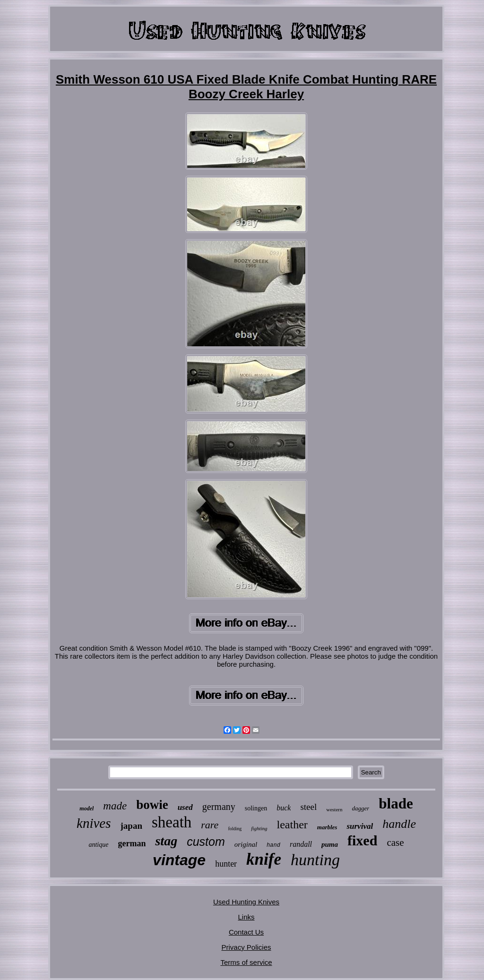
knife (264, 859)
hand (273, 845)
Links (246, 917)
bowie (152, 805)
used (185, 807)
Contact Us (246, 932)
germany (219, 807)
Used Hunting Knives (246, 902)
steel (308, 807)
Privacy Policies (246, 947)
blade (396, 804)
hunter (226, 864)
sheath (172, 822)
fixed (362, 840)
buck (284, 808)
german (132, 843)
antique (98, 845)
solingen (256, 808)
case (395, 842)
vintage (179, 860)
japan (131, 826)
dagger (360, 808)
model (86, 808)
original (246, 844)
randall (301, 844)
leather (292, 825)
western (334, 809)
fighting (259, 828)
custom (206, 842)
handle (399, 824)
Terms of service (246, 962)
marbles (327, 827)
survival (360, 826)
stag (166, 841)
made (115, 806)
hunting (315, 860)
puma (330, 844)
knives (94, 823)
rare (210, 825)
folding (235, 829)
